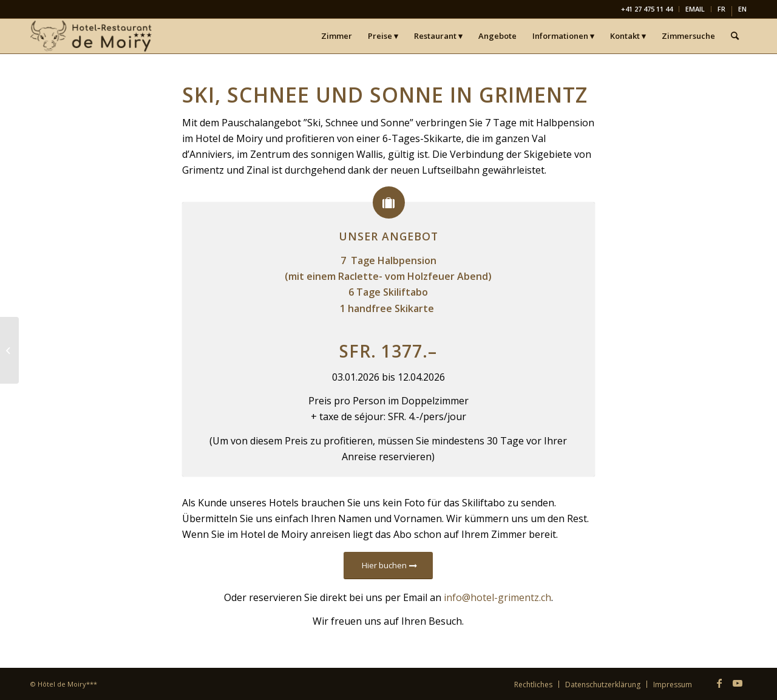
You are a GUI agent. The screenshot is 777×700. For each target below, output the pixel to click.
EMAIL (695, 9)
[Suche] (735, 36)
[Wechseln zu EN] (742, 11)
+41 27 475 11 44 (647, 9)
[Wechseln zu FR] (721, 11)
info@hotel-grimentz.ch (497, 597)
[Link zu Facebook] (719, 683)
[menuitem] (647, 9)
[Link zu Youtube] (738, 683)
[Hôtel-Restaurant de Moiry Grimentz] (92, 36)
